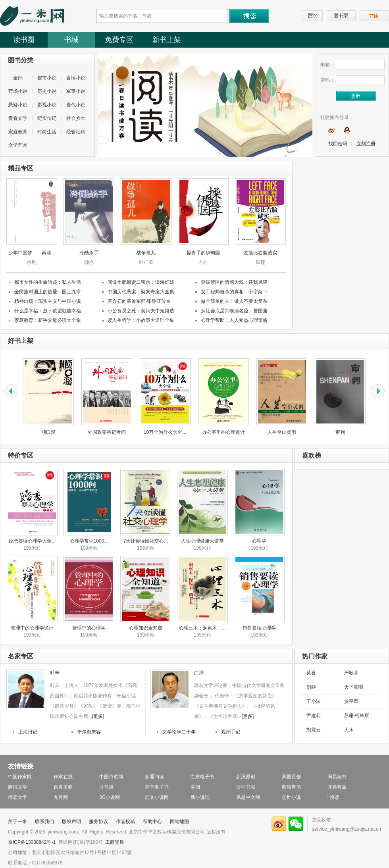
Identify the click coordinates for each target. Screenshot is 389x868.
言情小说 (76, 78)
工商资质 (115, 842)
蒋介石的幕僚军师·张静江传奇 (139, 301)
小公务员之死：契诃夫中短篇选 (141, 311)
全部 (18, 78)
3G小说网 (110, 797)
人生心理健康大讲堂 (202, 541)
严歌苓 (351, 673)
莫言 (311, 673)
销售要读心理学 (259, 628)
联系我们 (44, 822)
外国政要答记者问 (107, 432)
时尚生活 (47, 132)
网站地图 (179, 822)
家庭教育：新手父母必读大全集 (48, 320)
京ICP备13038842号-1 (32, 842)
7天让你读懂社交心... (146, 541)
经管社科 (76, 132)
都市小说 (47, 78)
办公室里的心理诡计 (223, 432)
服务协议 (98, 822)
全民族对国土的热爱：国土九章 (48, 292)
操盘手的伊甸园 (203, 253)
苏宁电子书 (157, 787)
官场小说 (18, 91)
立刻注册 (366, 144)
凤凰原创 (291, 777)
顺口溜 (48, 432)
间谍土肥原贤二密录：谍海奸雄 (141, 282)
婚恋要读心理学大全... (32, 541)
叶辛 (55, 673)
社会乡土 (76, 118)
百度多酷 (63, 787)
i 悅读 (333, 797)
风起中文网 (248, 797)
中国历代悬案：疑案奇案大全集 (141, 292)
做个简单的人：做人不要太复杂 (234, 301)
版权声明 (71, 822)
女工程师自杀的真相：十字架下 (234, 292)
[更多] (98, 716)
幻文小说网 (157, 797)
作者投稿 (125, 822)
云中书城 (246, 787)
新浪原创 (246, 777)
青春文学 (18, 118)
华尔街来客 (89, 732)
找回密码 (338, 144)
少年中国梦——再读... (32, 253)
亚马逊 (106, 787)
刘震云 (314, 730)
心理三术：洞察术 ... (202, 628)
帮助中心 (152, 822)
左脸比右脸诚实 (260, 253)
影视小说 (47, 105)
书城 (71, 40)
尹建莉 (314, 716)
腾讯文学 (17, 787)
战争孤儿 (146, 253)
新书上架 (167, 40)
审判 (340, 432)
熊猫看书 (291, 787)
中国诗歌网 (111, 777)
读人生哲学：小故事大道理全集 (141, 320)
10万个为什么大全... (165, 432)
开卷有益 (337, 787)
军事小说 (76, 91)
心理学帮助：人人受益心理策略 (234, 320)
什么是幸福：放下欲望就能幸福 (48, 311)
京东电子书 (202, 777)
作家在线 (63, 777)
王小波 (314, 701)
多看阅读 (154, 777)
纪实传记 (47, 118)
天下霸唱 (354, 687)
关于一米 (17, 822)
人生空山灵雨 (282, 432)
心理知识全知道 (146, 628)
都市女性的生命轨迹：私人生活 (48, 282)
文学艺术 (18, 145)
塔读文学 (17, 797)
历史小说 (47, 91)
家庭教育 (18, 132)
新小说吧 (200, 797)
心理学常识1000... (89, 541)
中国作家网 (20, 777)
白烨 (199, 673)
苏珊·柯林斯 (357, 716)
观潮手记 (231, 732)
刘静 (311, 687)
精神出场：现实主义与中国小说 (48, 301)
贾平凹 (351, 701)
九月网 (61, 797)
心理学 (259, 541)
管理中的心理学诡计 (32, 628)
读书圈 (24, 40)
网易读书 (337, 777)
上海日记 (28, 732)
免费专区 (119, 40)
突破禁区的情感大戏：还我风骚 (234, 282)
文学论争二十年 (179, 732)
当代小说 (76, 105)
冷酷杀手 (89, 253)
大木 (349, 730)
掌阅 (195, 787)
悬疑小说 (18, 105)
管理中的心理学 (89, 628)
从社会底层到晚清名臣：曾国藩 (234, 311)
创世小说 (291, 797)
